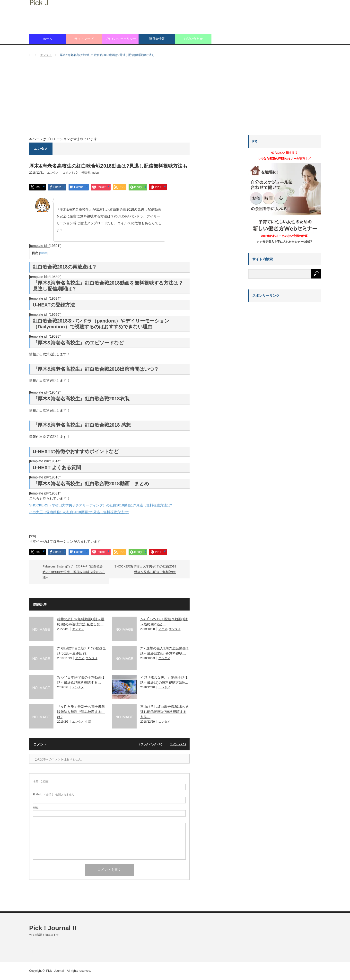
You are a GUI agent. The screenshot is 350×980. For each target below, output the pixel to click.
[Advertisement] (175, 99)
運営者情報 (157, 39)
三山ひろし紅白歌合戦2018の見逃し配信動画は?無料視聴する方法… (164, 712)
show (43, 253)
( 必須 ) (41, 781)
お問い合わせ (193, 39)
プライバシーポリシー (120, 39)
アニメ (163, 629)
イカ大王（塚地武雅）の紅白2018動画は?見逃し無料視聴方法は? (79, 512)
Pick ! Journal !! (53, 928)
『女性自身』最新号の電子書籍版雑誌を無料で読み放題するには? (81, 712)
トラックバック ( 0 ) (150, 744)
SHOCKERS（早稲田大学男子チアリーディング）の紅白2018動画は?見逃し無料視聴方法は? (101, 505)
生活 (88, 722)
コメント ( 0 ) (178, 744)
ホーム (48, 39)
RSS (32, 951)
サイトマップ (84, 39)
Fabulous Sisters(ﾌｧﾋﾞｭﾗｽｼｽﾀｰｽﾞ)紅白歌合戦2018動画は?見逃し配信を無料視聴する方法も (74, 572)
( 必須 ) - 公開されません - (54, 795)
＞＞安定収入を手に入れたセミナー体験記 (284, 242)
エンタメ (53, 173)
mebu (95, 173)
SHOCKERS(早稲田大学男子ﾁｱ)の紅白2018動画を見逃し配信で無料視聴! (145, 569)
